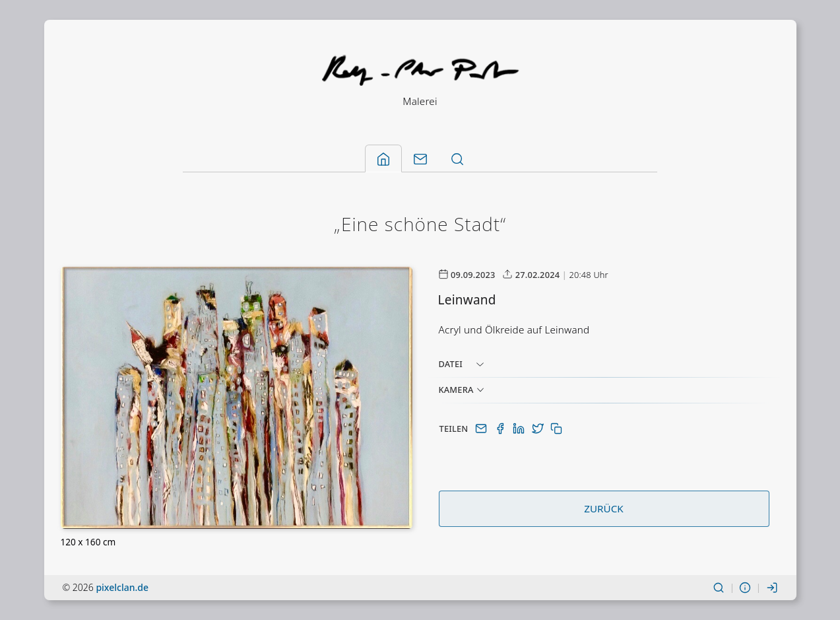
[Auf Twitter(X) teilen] (539, 429)
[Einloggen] (772, 587)
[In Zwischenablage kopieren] (556, 429)
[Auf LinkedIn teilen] (520, 429)
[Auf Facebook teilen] (501, 429)
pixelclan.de (122, 587)
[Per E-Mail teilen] (482, 429)
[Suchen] (719, 587)
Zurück (603, 508)
